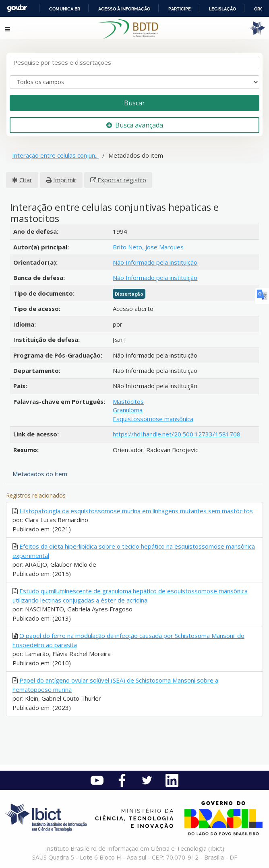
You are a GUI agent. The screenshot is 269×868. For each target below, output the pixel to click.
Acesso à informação (124, 9)
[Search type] (134, 82)
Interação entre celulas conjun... (55, 155)
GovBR (17, 8)
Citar (26, 180)
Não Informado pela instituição (155, 262)
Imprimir (65, 180)
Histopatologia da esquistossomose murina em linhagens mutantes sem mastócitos (136, 511)
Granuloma (128, 410)
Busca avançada (135, 125)
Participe (180, 9)
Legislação (222, 9)
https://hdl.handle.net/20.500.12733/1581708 (177, 434)
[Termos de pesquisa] (134, 63)
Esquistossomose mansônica (153, 419)
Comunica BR (65, 9)
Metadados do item (40, 474)
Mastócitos (128, 401)
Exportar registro (122, 180)
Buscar (134, 103)
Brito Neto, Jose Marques (148, 247)
